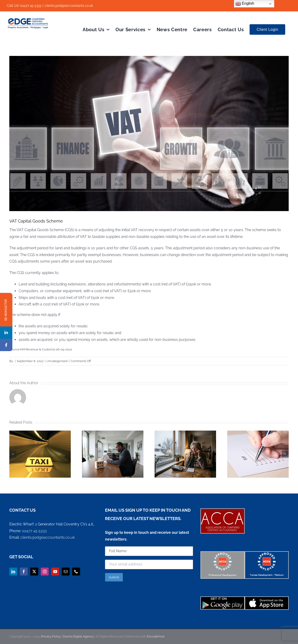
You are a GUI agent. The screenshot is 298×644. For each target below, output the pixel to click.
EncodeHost (155, 636)
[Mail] (66, 572)
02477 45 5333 (34, 531)
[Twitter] (34, 572)
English (245, 4)
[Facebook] (24, 572)
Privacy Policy (51, 636)
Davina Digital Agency (79, 636)
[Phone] (76, 572)
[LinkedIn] (13, 572)
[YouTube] (55, 572)
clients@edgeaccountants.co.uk (69, 6)
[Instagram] (45, 572)
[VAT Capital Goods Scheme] (149, 134)
